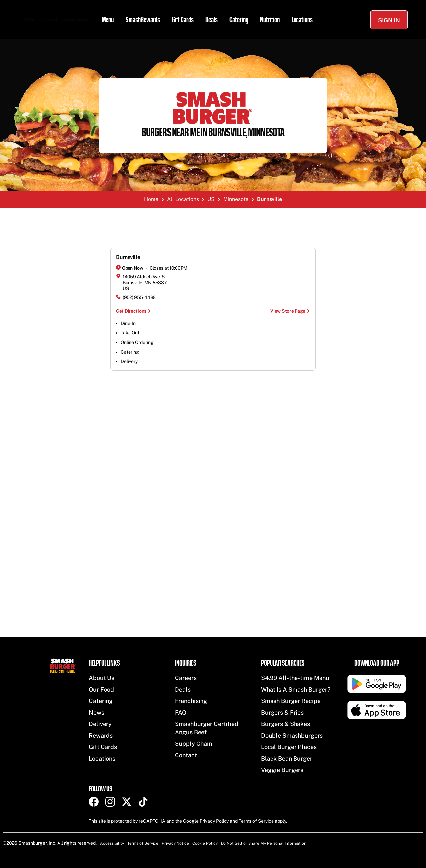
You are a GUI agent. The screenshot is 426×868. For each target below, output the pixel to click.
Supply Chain (193, 744)
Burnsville (128, 257)
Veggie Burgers (282, 770)
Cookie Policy (205, 843)
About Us (102, 678)
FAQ (181, 712)
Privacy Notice (175, 843)
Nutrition (270, 20)
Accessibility (112, 843)
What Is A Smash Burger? (296, 689)
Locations (302, 20)
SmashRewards (143, 20)
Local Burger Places (289, 747)
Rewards (101, 735)
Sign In (389, 20)
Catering (239, 20)
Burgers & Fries (282, 712)
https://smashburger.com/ (57, 20)
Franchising (191, 701)
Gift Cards (183, 20)
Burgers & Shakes (285, 724)
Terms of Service (256, 821)
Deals (212, 20)
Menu (108, 20)
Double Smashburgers (292, 735)
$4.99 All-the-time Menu (295, 678)
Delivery (100, 724)
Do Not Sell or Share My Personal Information (264, 843)
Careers (186, 678)
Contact (186, 755)
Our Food (101, 689)
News (96, 712)
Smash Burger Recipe (291, 701)
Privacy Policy (214, 821)
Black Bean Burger (287, 758)
